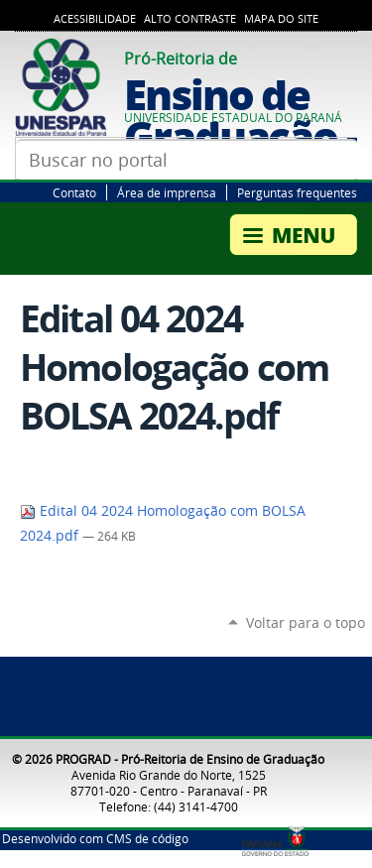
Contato (74, 192)
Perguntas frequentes (297, 192)
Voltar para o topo (306, 622)
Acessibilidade (95, 19)
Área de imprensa (167, 192)
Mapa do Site (281, 19)
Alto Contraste (190, 19)
